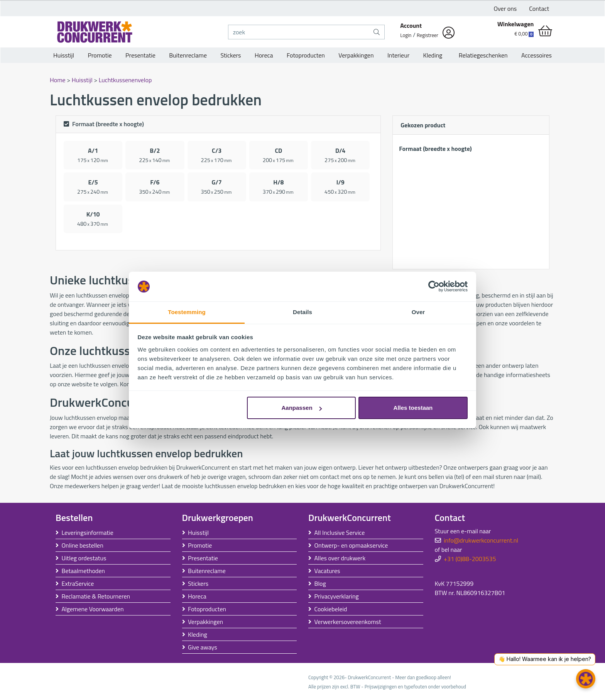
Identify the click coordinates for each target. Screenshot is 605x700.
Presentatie (140, 55)
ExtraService (78, 583)
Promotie (100, 55)
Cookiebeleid (331, 609)
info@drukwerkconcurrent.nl (481, 540)
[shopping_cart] (545, 31)
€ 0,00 (524, 34)
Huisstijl (64, 55)
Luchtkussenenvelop (125, 80)
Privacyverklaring (337, 596)
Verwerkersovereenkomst (348, 622)
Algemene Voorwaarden (93, 609)
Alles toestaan (413, 408)
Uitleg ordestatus (84, 558)
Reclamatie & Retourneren (96, 596)
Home (58, 80)
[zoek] (299, 32)
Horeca (264, 55)
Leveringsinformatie (88, 533)
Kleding (433, 55)
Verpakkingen (356, 55)
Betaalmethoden (83, 571)
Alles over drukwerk (340, 558)
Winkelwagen (516, 24)
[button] (586, 679)
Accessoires (537, 55)
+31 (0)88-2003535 (470, 559)
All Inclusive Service (340, 533)
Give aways (203, 647)
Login (406, 35)
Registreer (428, 35)
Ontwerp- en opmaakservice (351, 545)
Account (411, 25)
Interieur (398, 55)
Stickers (231, 55)
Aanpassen (302, 408)
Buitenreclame (188, 55)
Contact (539, 8)
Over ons (505, 8)
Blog (320, 583)
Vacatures (327, 571)
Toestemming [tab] (187, 312)
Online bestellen (83, 545)
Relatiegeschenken (482, 55)
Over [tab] (418, 312)
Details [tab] (302, 312)
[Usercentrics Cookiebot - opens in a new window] (434, 287)
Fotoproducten (306, 55)
